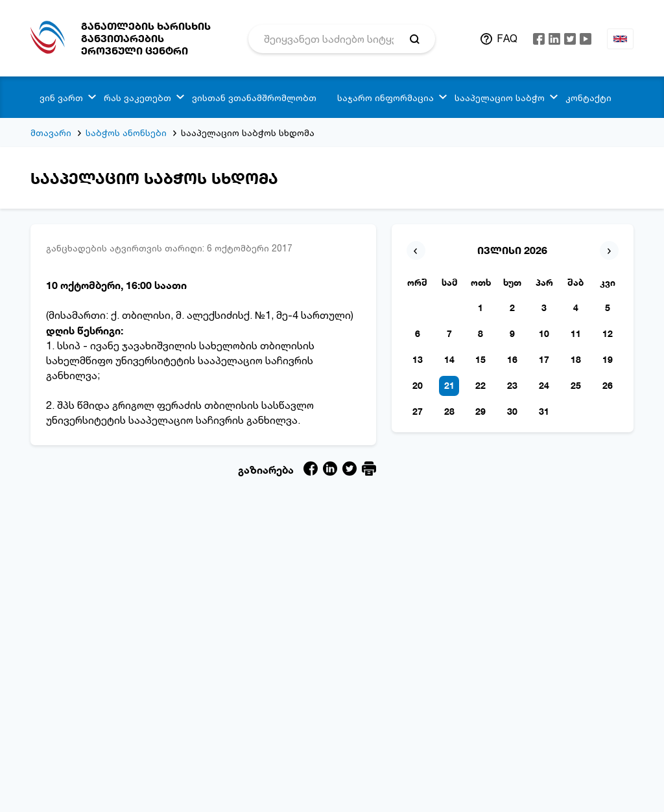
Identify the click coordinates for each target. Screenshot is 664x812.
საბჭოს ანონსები (126, 133)
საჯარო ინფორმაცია (385, 98)
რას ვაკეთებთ (137, 98)
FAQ (507, 38)
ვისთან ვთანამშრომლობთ (254, 98)
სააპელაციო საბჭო (500, 98)
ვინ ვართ (61, 98)
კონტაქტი (588, 98)
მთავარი (51, 133)
